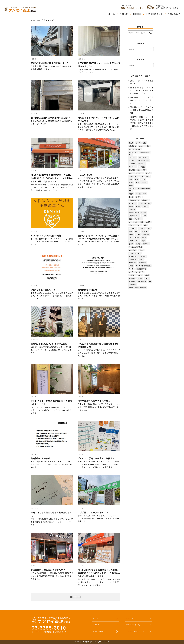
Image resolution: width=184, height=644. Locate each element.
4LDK (139, 225)
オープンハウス (141, 194)
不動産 (131, 143)
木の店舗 (142, 167)
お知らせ (124, 14)
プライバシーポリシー (135, 631)
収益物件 (132, 275)
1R (150, 281)
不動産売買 (143, 263)
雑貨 (139, 170)
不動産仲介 (132, 146)
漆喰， (145, 206)
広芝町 (138, 234)
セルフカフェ (133, 176)
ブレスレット (133, 222)
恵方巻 (137, 238)
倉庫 (137, 179)
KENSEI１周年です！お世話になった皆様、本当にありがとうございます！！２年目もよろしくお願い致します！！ (142, 123)
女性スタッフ (143, 157)
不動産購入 (132, 263)
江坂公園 (132, 209)
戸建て (131, 194)
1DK (130, 238)
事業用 (148, 173)
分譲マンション (134, 216)
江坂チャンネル (134, 241)
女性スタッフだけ (143, 161)
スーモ (138, 143)
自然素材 (139, 197)
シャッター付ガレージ (136, 259)
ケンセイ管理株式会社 (143, 266)
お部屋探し (141, 164)
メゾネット (132, 203)
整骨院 (131, 244)
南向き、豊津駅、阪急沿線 (137, 288)
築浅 (145, 225)
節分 (143, 241)
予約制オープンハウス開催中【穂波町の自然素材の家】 (142, 110)
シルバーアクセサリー (136, 173)
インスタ (142, 228)
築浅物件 (132, 281)
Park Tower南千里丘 (135, 247)
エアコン (146, 244)
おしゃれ (132, 161)
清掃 (142, 222)
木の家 (131, 197)
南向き (140, 275)
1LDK (138, 182)
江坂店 (131, 266)
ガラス (131, 182)
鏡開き (131, 234)
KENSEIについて (154, 14)
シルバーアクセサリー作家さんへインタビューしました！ (142, 100)
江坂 (145, 143)
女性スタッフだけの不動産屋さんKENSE (139, 153)
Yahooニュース (134, 200)
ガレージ (143, 256)
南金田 (131, 206)
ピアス (144, 216)
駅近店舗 (132, 164)
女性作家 (132, 170)
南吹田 (140, 278)
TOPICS (137, 14)
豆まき (144, 238)
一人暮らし (132, 228)
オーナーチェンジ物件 (136, 272)
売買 (145, 170)
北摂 (149, 228)
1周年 (137, 231)
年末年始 (146, 234)
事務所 (148, 176)
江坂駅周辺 (132, 284)
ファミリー (138, 219)
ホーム (112, 14)
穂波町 (131, 186)
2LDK (131, 179)
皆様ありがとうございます (138, 213)
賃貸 (148, 146)
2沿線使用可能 (141, 269)
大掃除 (148, 222)
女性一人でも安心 (135, 149)
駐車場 (138, 206)
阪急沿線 (132, 278)
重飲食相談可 (142, 281)
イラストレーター (135, 253)
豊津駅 (147, 275)
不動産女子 (145, 200)
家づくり (145, 231)
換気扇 (138, 244)
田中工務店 (132, 250)
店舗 (130, 219)
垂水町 (143, 179)
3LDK (131, 231)
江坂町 (147, 278)
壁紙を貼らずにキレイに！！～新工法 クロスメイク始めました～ (142, 90)
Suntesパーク (133, 256)
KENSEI (131, 269)
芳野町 (145, 182)
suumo (141, 146)
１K (142, 176)
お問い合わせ (174, 14)
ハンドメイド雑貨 (145, 203)
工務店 (141, 250)
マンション (132, 167)
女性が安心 (132, 157)
